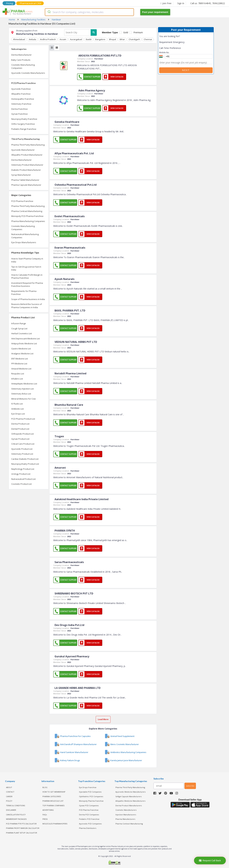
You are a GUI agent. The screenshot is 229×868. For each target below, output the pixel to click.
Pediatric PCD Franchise (89, 819)
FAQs (45, 815)
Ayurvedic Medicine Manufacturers (130, 792)
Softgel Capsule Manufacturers (128, 796)
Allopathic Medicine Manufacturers (130, 801)
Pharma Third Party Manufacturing (28, 145)
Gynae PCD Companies (89, 805)
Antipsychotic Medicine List (24, 343)
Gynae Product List (20, 439)
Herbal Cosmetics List (22, 333)
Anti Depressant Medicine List (26, 339)
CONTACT (10, 792)
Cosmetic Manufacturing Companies (23, 66)
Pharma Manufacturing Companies (28, 221)
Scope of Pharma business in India (28, 299)
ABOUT (9, 787)
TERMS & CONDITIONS (16, 805)
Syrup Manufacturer (21, 175)
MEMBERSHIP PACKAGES (16, 819)
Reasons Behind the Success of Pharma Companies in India (27, 306)
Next (186, 70)
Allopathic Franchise (21, 94)
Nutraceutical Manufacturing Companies (25, 236)
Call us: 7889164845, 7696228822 (208, 3)
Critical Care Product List (23, 444)
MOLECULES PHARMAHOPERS (55, 824)
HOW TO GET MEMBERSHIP (54, 792)
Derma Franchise (19, 109)
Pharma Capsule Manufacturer (26, 185)
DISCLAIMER (11, 810)
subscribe (190, 786)
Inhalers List (17, 379)
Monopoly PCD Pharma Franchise (27, 216)
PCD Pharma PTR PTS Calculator (21, 824)
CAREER (9, 796)
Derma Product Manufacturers (129, 805)
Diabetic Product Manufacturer (26, 170)
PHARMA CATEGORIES (52, 796)
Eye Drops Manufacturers (24, 242)
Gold (126, 32)
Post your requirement (155, 12)
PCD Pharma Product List (23, 419)
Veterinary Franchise (21, 104)
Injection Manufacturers (126, 815)
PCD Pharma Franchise (22, 201)
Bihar (122, 39)
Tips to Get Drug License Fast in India (26, 268)
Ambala (32, 39)
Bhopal (113, 39)
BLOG (45, 787)
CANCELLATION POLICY (16, 815)
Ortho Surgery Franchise (23, 124)
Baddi (89, 39)
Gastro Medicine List (21, 349)
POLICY (9, 801)
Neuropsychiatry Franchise (24, 119)
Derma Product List (20, 424)
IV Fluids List (17, 404)
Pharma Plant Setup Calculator (22, 833)
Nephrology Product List (23, 469)
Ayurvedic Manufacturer (23, 150)
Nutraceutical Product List (23, 479)
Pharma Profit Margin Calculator (23, 828)
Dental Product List (20, 429)
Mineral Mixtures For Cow (23, 399)
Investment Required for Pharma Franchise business (27, 285)
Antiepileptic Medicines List (24, 384)
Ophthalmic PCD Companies (91, 796)
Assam (63, 39)
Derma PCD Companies (89, 815)
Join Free (166, 3)
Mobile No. (164, 52)
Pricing (9, 3)
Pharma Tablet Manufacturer (25, 180)
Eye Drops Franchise (88, 787)
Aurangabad (76, 39)
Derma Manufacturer (21, 55)
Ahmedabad (19, 39)
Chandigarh (134, 39)
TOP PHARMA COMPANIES (53, 805)
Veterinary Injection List (23, 389)
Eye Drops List (18, 414)
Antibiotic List (17, 409)
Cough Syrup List (19, 329)
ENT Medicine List (20, 359)
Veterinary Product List (22, 454)
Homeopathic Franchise (23, 99)
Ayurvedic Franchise (21, 89)
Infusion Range (19, 323)
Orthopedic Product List (23, 434)
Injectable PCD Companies (90, 792)
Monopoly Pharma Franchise (91, 801)
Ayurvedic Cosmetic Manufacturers (28, 73)
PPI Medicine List (19, 364)
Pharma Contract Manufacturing (27, 211)
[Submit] (49, 12)
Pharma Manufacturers (125, 819)
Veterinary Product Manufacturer (27, 165)
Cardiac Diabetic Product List (25, 459)
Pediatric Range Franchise (24, 129)
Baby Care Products (21, 60)
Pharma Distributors (88, 828)
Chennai (148, 39)
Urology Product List (21, 474)
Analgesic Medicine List (22, 354)
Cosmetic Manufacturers (126, 810)
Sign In (181, 3)
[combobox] (89, 12)
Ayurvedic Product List (22, 449)
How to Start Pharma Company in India (27, 260)
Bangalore (100, 39)
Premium (138, 32)
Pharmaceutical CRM (30, 3)
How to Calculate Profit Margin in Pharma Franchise (27, 276)
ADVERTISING (48, 810)
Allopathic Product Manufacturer (27, 155)
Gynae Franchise (19, 114)
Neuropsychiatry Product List (25, 464)
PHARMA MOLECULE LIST (53, 801)
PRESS (45, 819)
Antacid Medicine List (21, 369)
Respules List (18, 374)
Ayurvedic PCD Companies (90, 824)
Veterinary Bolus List (21, 394)
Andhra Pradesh (48, 39)
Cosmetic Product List (21, 484)
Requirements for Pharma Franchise (24, 293)
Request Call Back (210, 861)
